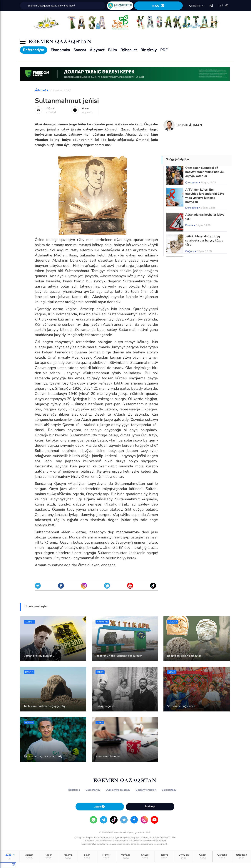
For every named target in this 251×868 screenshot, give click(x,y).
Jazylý (158, 6)
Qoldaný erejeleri (146, 790)
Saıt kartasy (169, 790)
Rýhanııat (129, 50)
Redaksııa (74, 790)
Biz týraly (149, 50)
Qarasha (222, 857)
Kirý (223, 6)
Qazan (203, 857)
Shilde (145, 857)
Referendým (34, 50)
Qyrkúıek (184, 857)
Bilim (113, 50)
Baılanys (150, 806)
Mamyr (106, 857)
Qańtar (29, 857)
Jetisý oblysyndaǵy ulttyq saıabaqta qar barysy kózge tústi (204, 241)
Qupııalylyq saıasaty (118, 790)
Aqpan (48, 857)
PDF (164, 50)
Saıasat (80, 50)
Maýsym (126, 857)
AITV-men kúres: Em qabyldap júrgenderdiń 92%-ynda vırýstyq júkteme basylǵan (205, 196)
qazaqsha (197, 6)
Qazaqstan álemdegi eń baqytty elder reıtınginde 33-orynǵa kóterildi (205, 172)
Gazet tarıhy (93, 790)
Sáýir (87, 857)
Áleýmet (97, 50)
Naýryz (68, 857)
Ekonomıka (60, 50)
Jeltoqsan (241, 857)
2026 (10, 857)
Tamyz (164, 857)
